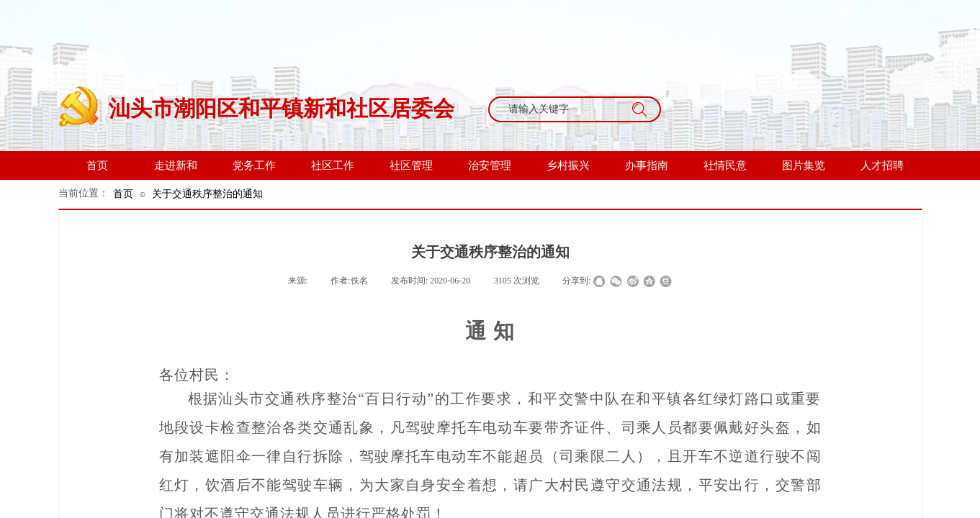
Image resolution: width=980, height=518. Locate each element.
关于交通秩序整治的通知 (207, 194)
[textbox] (561, 109)
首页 (123, 194)
